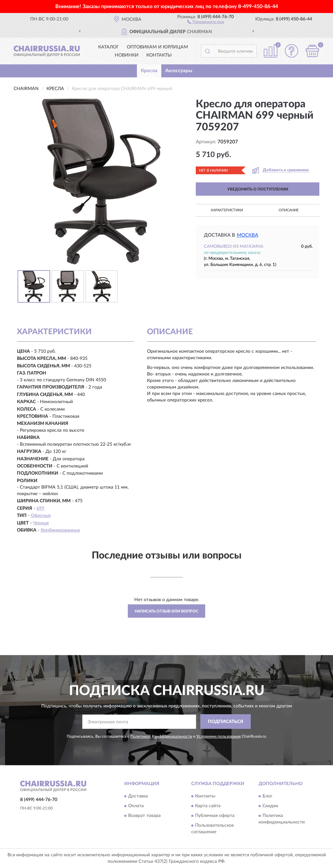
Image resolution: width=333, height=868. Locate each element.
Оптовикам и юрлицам (157, 47)
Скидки (270, 806)
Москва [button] (247, 235)
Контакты (159, 55)
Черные (41, 523)
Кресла (149, 71)
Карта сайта (208, 806)
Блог (267, 796)
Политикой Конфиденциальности (161, 736)
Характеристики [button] (227, 210)
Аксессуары (179, 71)
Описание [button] (289, 210)
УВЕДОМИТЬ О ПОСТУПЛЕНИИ (258, 189)
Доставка (138, 796)
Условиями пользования (219, 736)
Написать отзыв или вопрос (166, 611)
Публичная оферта (215, 816)
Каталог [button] (109, 47)
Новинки (127, 55)
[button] (206, 21)
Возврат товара (144, 816)
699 (40, 508)
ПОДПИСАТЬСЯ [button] (226, 722)
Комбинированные (60, 530)
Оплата (136, 806)
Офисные (41, 516)
